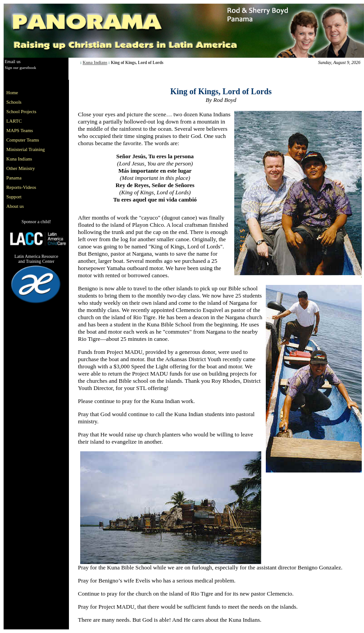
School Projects (21, 112)
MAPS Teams (20, 131)
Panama (14, 178)
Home (12, 93)
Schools (14, 102)
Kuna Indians (95, 63)
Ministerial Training (26, 149)
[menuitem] (27, 93)
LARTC (14, 121)
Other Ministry (21, 168)
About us (15, 206)
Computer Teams (23, 140)
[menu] (27, 149)
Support (14, 197)
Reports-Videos (21, 187)
